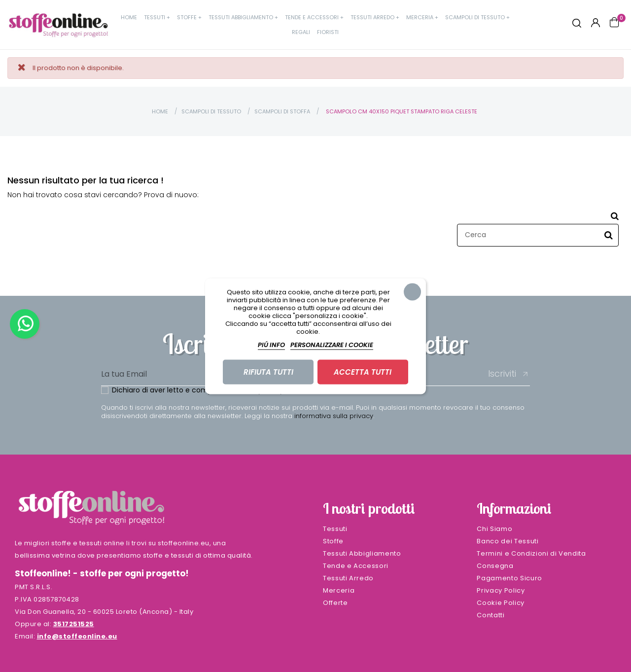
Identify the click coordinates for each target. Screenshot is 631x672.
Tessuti (335, 529)
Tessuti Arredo (348, 578)
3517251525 (74, 624)
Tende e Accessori (356, 566)
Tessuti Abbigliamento (362, 553)
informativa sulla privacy (334, 416)
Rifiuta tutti (268, 371)
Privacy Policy (501, 590)
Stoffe (333, 541)
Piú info (271, 344)
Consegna (495, 566)
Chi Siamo (494, 529)
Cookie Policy (500, 603)
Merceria (339, 590)
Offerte (335, 603)
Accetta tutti (363, 371)
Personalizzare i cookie (332, 344)
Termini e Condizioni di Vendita (531, 553)
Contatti (491, 615)
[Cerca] (538, 235)
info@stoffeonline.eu (77, 636)
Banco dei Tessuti (508, 541)
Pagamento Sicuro (509, 578)
